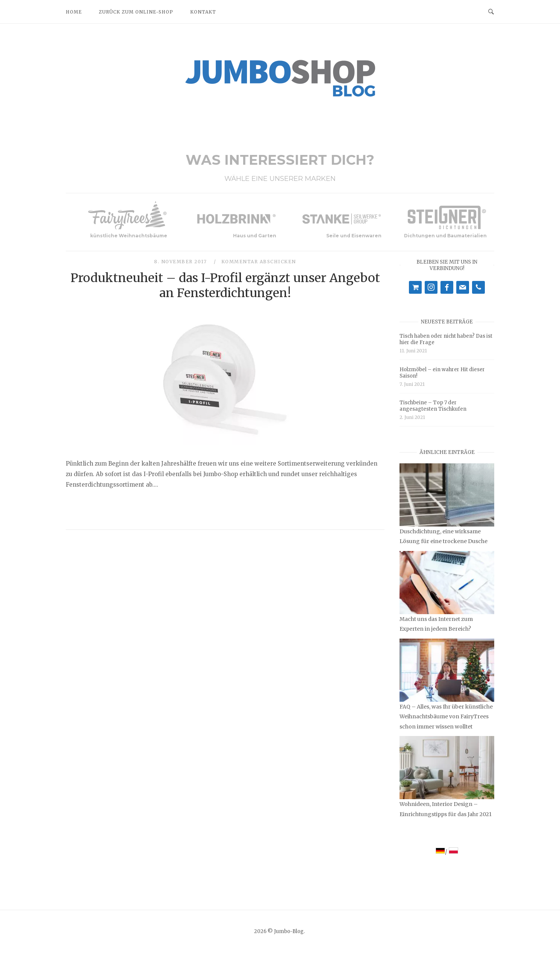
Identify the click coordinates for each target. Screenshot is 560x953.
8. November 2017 (181, 262)
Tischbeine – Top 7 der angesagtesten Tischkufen (433, 406)
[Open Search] (491, 11)
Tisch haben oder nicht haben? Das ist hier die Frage (446, 339)
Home (74, 12)
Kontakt (203, 12)
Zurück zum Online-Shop (136, 12)
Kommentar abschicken (259, 262)
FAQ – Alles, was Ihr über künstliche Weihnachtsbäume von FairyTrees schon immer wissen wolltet (446, 716)
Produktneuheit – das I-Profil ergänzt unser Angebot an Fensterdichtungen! (225, 285)
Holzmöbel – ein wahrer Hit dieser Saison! (442, 373)
